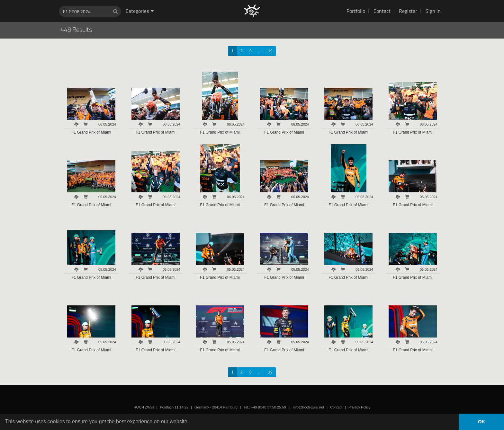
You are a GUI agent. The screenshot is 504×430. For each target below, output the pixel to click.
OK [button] (482, 422)
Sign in (433, 11)
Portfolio (356, 11)
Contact (382, 11)
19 (270, 51)
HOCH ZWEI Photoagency (242, 0)
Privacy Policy (359, 407)
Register (408, 11)
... (260, 51)
